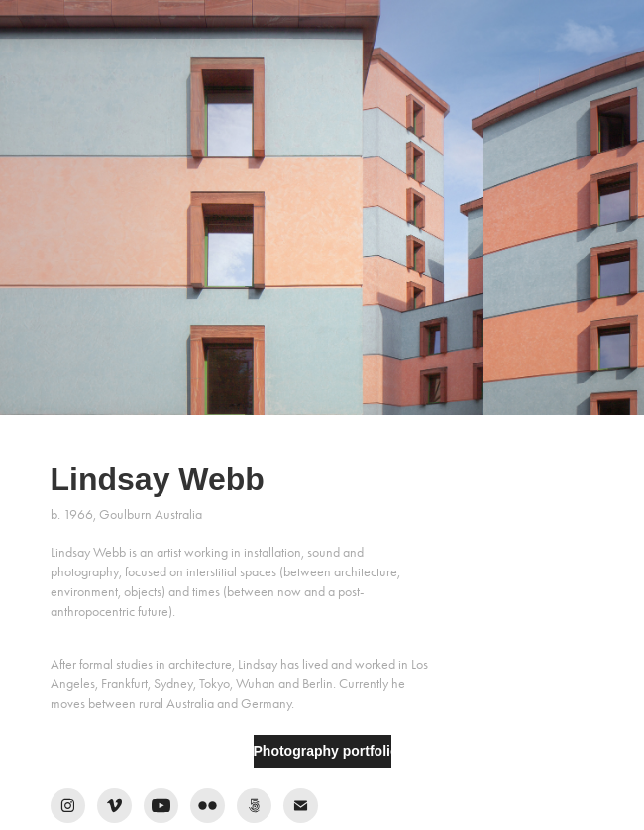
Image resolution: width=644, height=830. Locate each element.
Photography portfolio (322, 751)
